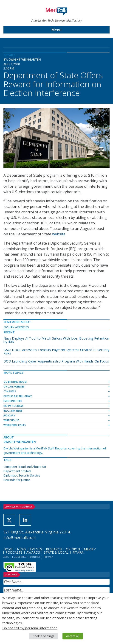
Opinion (73, 549)
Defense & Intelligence (18, 396)
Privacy (48, 557)
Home (8, 549)
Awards (33, 552)
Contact (35, 557)
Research (54, 549)
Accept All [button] (73, 636)
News (22, 549)
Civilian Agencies (16, 327)
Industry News (13, 411)
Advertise (20, 557)
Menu (56, 30)
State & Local (56, 552)
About (7, 557)
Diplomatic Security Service (22, 475)
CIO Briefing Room (15, 382)
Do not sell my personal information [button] (30, 628)
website (59, 234)
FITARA (78, 552)
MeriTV (90, 549)
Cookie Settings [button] (43, 636)
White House (11, 420)
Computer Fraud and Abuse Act (25, 467)
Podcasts (14, 552)
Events (36, 549)
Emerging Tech (13, 401)
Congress (10, 391)
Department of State (17, 471)
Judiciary (9, 415)
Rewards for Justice (17, 480)
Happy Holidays (13, 406)
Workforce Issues (15, 425)
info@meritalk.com (20, 538)
